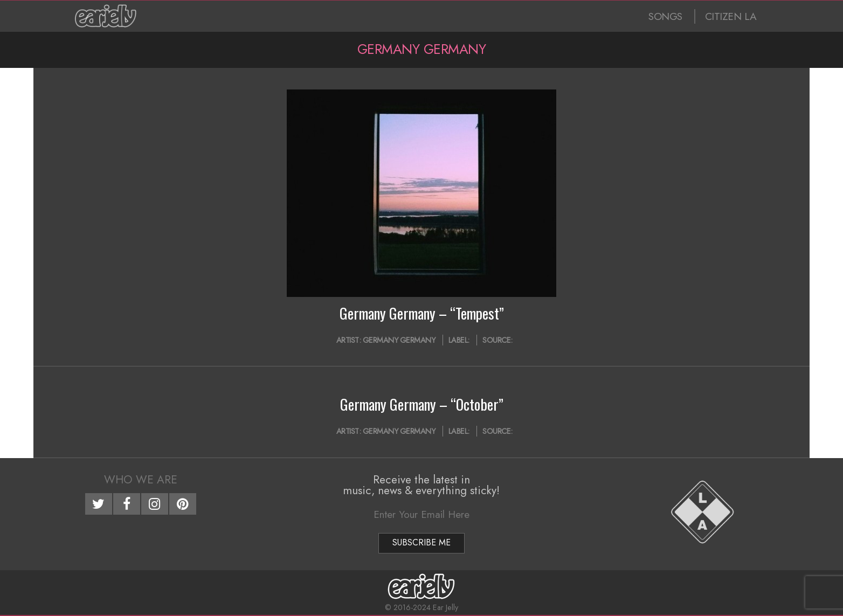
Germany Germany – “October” (422, 404)
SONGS (665, 16)
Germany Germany (399, 340)
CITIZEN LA (731, 16)
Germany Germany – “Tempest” (422, 313)
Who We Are (141, 480)
